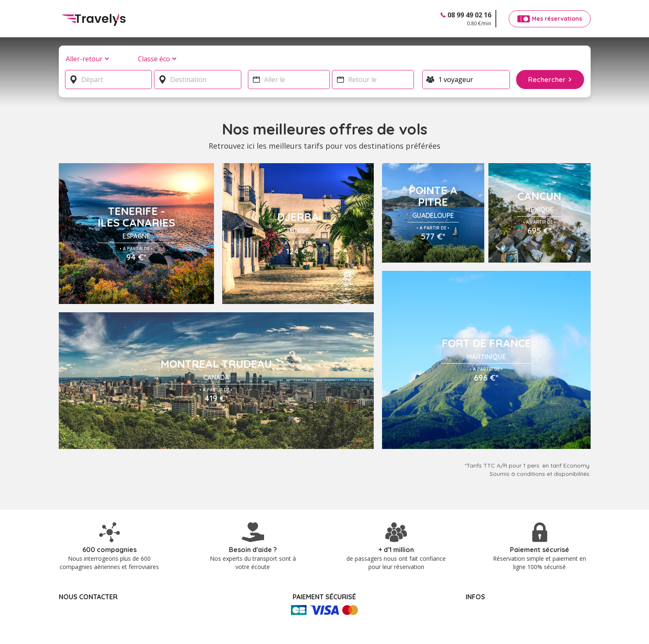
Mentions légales (489, 593)
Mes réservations (490, 576)
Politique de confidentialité (502, 602)
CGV (472, 611)
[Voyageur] (466, 80)
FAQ (472, 585)
